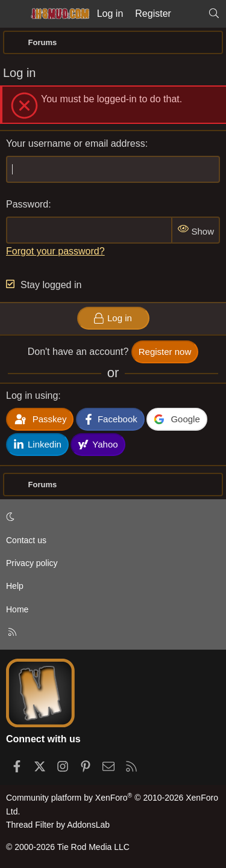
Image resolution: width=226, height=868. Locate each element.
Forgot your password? (55, 251)
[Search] (214, 14)
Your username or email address (76, 143)
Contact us (26, 540)
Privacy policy (32, 563)
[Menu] (13, 14)
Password (27, 204)
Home (17, 609)
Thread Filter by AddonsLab (58, 825)
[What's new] (190, 14)
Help (15, 586)
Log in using (32, 396)
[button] (111, 517)
